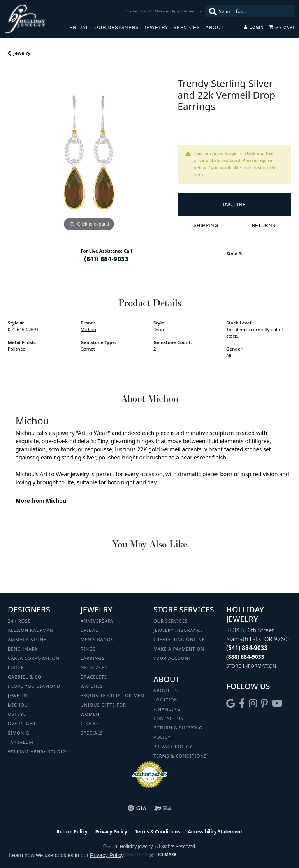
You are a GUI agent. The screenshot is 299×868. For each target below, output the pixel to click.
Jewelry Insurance (178, 630)
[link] (136, 11)
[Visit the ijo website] (163, 808)
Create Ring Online (179, 639)
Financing (167, 709)
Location (166, 700)
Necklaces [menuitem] (94, 667)
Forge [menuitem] (16, 667)
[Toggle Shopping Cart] (282, 27)
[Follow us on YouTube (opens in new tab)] (277, 703)
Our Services (171, 621)
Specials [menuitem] (92, 733)
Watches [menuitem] (92, 686)
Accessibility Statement (215, 832)
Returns (264, 225)
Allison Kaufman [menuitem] (31, 630)
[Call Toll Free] (245, 657)
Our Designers (117, 27)
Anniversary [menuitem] (97, 621)
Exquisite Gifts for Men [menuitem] (113, 695)
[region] (89, 152)
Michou (88, 329)
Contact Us (168, 718)
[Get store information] (251, 666)
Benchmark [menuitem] (23, 649)
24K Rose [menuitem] (19, 621)
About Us (166, 690)
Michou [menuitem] (18, 705)
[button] (254, 27)
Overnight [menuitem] (22, 723)
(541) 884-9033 (106, 259)
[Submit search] (211, 11)
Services (187, 27)
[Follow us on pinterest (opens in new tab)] (264, 703)
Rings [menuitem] (88, 649)
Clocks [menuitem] (90, 723)
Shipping (206, 225)
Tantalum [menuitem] (21, 742)
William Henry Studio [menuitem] (37, 751)
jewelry (22, 53)
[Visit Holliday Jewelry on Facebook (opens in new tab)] (242, 703)
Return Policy (72, 832)
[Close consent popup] (151, 856)
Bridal (79, 27)
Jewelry (156, 27)
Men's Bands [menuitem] (97, 639)
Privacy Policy (173, 746)
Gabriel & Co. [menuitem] (26, 677)
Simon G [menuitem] (18, 733)
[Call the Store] (247, 648)
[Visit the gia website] (137, 808)
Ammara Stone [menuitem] (27, 639)
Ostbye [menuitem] (17, 714)
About (215, 27)
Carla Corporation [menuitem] (34, 658)
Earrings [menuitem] (93, 658)
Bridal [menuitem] (89, 630)
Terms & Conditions (180, 756)
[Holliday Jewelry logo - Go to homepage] (37, 19)
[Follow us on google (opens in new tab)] (231, 703)
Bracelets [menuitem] (94, 677)
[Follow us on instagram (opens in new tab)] (253, 703)
